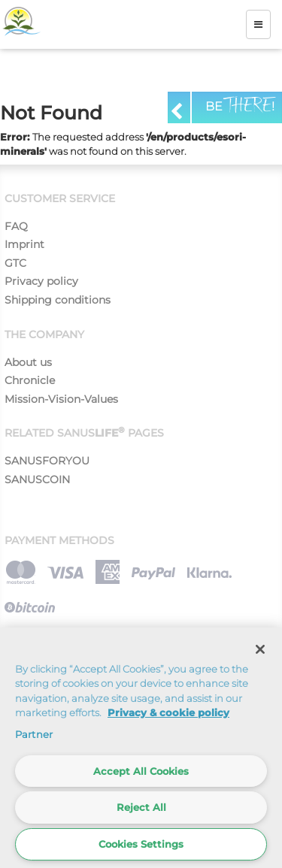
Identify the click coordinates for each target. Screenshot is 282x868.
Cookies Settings (141, 844)
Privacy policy (41, 281)
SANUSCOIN (37, 479)
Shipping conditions (58, 300)
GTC (15, 263)
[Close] (260, 649)
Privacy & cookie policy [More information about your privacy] (168, 712)
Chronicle (30, 380)
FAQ (16, 226)
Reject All (141, 807)
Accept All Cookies (141, 771)
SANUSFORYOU (47, 461)
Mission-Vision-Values (61, 399)
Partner (34, 734)
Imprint (24, 244)
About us (28, 362)
